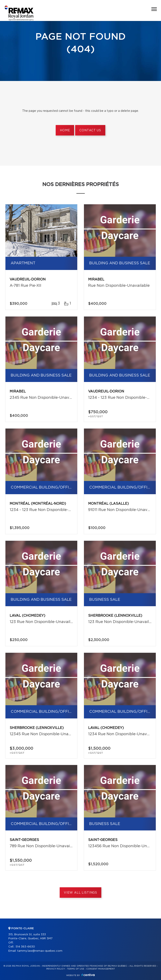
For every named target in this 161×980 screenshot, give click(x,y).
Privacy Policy (56, 969)
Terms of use (76, 969)
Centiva (88, 975)
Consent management (101, 969)
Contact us (90, 130)
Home (65, 130)
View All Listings (80, 893)
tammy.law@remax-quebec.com (40, 951)
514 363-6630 (25, 947)
